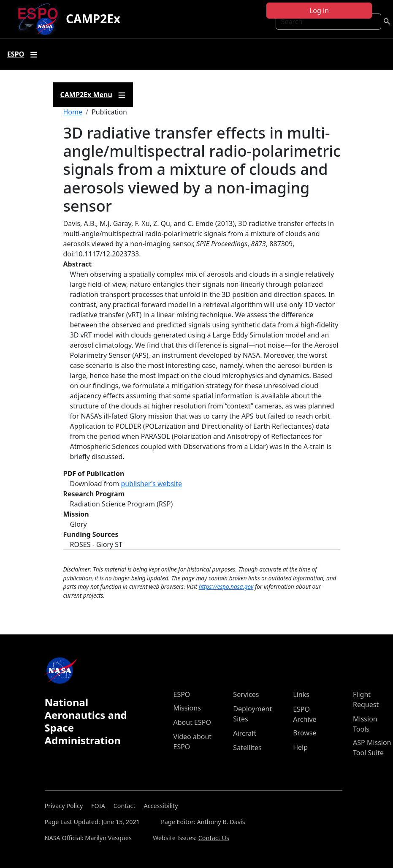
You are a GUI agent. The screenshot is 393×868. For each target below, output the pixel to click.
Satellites (247, 748)
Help (300, 747)
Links (301, 694)
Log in (319, 11)
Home (73, 112)
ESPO (182, 694)
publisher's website (151, 484)
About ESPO (192, 722)
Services (246, 694)
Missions (187, 708)
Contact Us (214, 838)
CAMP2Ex (93, 19)
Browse (305, 733)
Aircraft (245, 733)
